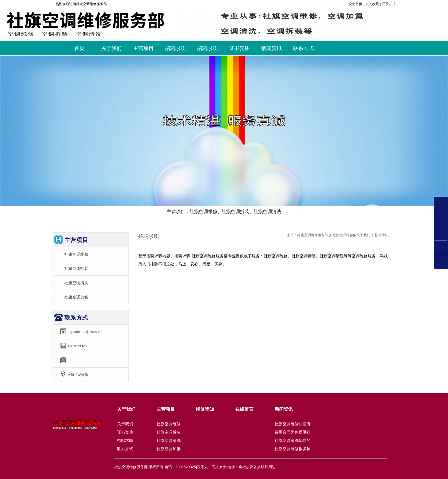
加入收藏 (372, 4)
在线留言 (244, 409)
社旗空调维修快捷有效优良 (299, 424)
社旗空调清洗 (76, 283)
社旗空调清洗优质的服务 (297, 440)
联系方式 (389, 4)
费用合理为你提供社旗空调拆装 (303, 432)
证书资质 (125, 432)
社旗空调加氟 (76, 297)
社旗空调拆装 (76, 268)
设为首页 (355, 4)
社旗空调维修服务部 (313, 235)
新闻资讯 (284, 409)
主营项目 (166, 409)
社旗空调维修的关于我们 (351, 235)
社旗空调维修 (76, 254)
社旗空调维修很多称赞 (295, 449)
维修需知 (205, 409)
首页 (79, 48)
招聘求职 (125, 440)
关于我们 (126, 409)
